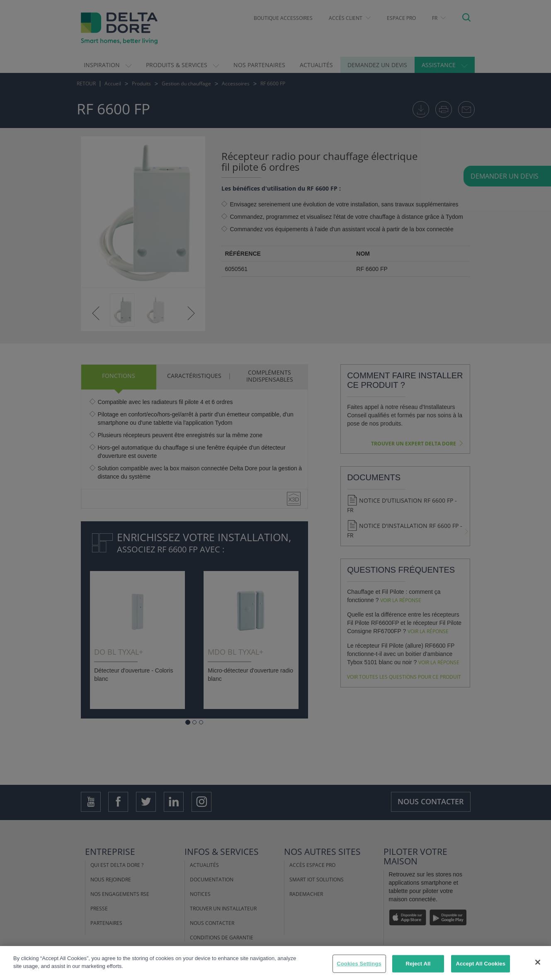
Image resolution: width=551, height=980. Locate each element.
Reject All (418, 964)
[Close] (538, 962)
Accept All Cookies (481, 964)
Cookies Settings (359, 964)
